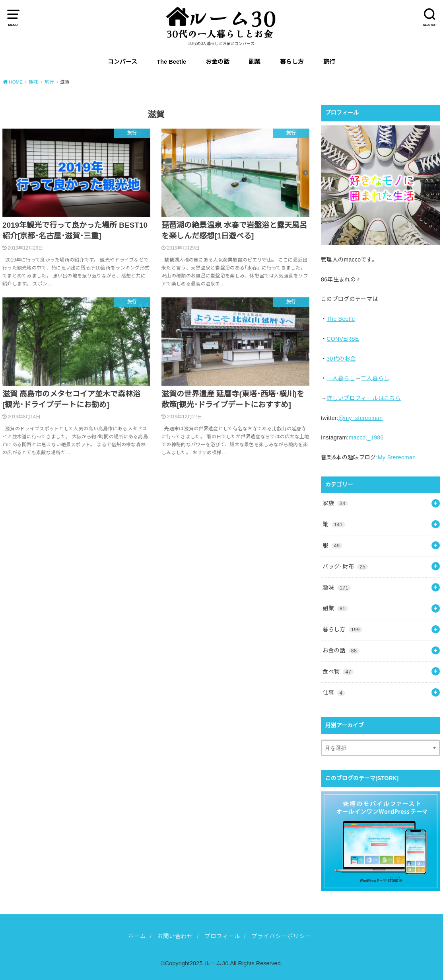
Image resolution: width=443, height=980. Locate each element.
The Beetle (171, 62)
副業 (255, 62)
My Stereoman (397, 457)
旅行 (329, 62)
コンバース (122, 62)
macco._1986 (366, 437)
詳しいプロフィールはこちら (364, 398)
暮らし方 (292, 62)
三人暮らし (375, 378)
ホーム (137, 936)
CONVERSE (343, 339)
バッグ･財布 (345, 566)
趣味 (337, 588)
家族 (335, 503)
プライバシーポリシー (281, 936)
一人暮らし (341, 378)
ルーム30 (216, 963)
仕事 (334, 693)
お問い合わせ (175, 936)
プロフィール (222, 936)
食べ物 (338, 672)
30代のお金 (341, 359)
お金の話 (218, 62)
